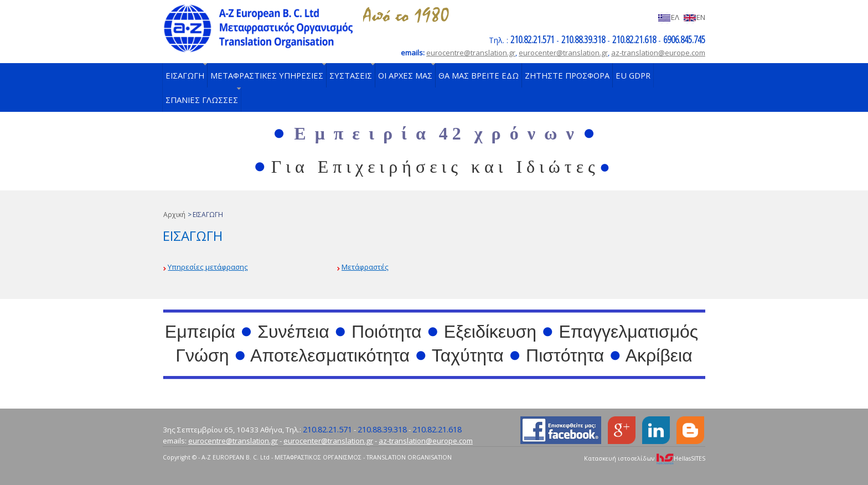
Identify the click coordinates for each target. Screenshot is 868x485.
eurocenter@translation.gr (563, 53)
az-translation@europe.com (658, 53)
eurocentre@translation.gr (471, 53)
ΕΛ (668, 17)
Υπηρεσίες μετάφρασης (208, 267)
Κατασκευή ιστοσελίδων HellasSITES (645, 458)
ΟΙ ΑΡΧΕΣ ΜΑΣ (405, 75)
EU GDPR (633, 75)
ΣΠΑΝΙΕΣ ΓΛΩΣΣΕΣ (202, 100)
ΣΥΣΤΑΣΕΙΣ (351, 75)
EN (694, 17)
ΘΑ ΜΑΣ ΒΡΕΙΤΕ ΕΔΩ (479, 75)
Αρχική (174, 215)
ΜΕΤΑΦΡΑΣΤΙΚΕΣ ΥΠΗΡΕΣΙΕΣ (267, 75)
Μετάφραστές (365, 267)
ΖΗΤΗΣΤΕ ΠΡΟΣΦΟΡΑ (567, 75)
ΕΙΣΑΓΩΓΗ (185, 75)
